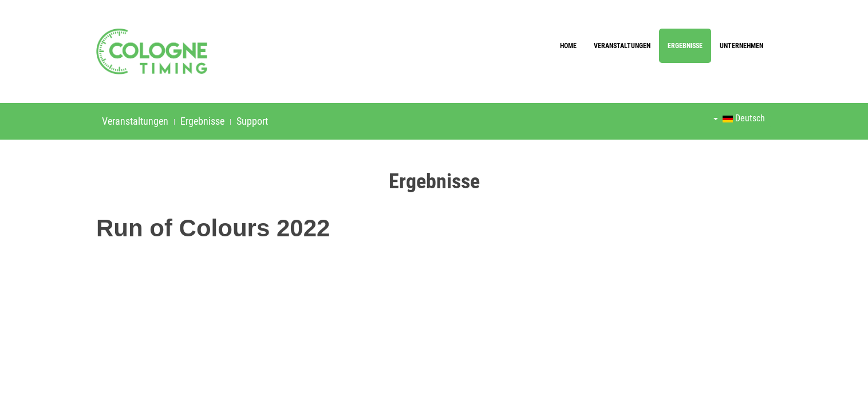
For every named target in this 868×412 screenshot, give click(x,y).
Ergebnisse (685, 46)
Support (252, 121)
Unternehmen (741, 46)
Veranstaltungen (622, 46)
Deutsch (739, 118)
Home (568, 46)
